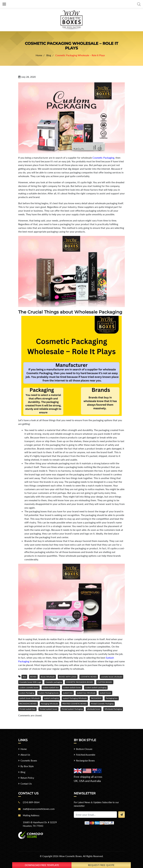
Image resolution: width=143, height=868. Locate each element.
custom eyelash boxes (72, 687)
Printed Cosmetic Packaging (102, 704)
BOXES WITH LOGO (68, 677)
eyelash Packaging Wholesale (75, 698)
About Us (25, 755)
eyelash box (68, 693)
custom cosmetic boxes (29, 687)
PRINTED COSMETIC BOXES (75, 704)
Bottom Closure (84, 749)
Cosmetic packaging (54, 682)
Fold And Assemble (86, 755)
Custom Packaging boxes (49, 693)
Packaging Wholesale (49, 704)
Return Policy (27, 778)
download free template (42, 865)
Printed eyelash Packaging (72, 709)
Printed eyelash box (27, 709)
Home (24, 749)
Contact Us (26, 784)
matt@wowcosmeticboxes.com (39, 809)
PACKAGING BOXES (28, 704)
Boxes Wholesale (48, 677)
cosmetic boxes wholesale (111, 677)
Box (24, 677)
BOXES (33, 677)
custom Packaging (27, 693)
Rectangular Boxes (85, 761)
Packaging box (112, 698)
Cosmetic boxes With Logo (30, 682)
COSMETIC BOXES (89, 677)
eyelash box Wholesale (86, 693)
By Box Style (27, 766)
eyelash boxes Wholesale (30, 698)
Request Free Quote (101, 865)
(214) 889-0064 (31, 802)
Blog (23, 772)
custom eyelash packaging (96, 687)
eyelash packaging (51, 698)
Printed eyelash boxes (48, 709)
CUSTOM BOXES (105, 682)
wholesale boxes (94, 709)
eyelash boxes (105, 693)
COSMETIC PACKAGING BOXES (80, 682)
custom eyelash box (51, 687)
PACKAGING (96, 698)
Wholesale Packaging (113, 709)
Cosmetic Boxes (29, 761)
